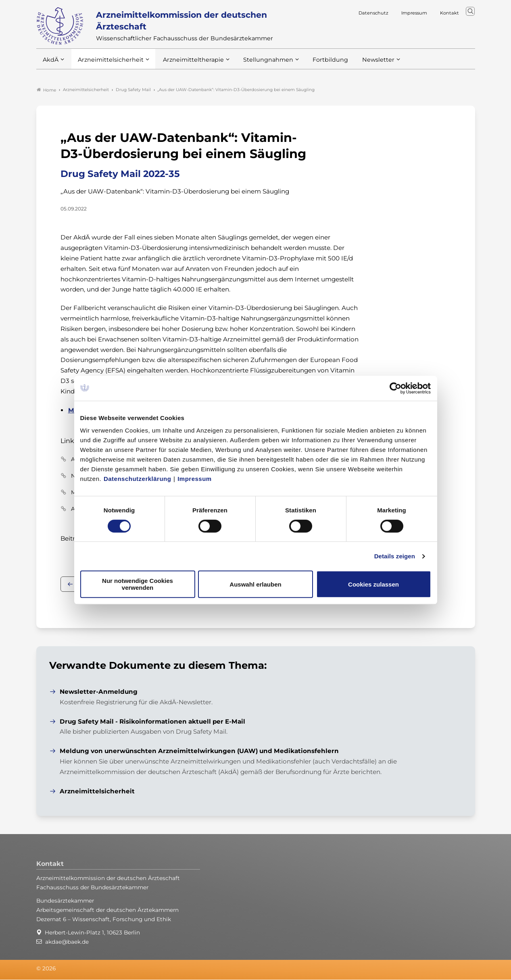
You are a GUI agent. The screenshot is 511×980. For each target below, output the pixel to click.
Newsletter (362, 64)
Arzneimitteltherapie (187, 64)
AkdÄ (50, 64)
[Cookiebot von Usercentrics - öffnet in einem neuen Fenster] (396, 388)
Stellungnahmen (257, 64)
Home (46, 90)
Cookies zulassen (373, 584)
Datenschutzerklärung (138, 479)
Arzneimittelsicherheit (108, 64)
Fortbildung (316, 64)
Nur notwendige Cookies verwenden (138, 584)
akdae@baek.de (67, 943)
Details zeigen (395, 556)
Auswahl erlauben (255, 584)
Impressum (195, 479)
